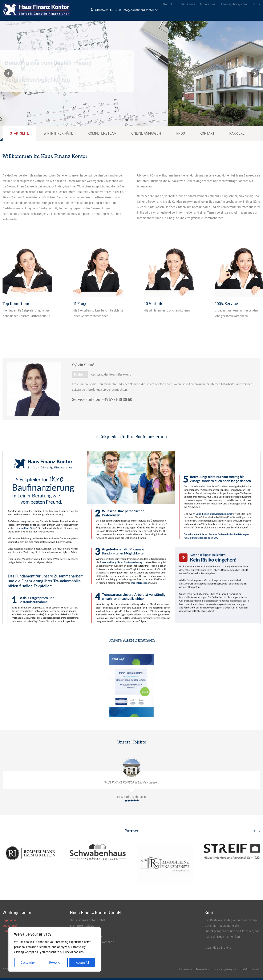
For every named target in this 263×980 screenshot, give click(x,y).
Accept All (82, 963)
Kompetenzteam (102, 133)
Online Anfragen (146, 133)
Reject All (55, 963)
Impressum (207, 4)
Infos (180, 133)
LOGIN (256, 4)
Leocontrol (10, 926)
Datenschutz (187, 4)
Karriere (237, 133)
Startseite (19, 133)
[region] (55, 949)
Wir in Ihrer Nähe (58, 133)
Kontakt (169, 4)
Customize (28, 963)
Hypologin (9, 920)
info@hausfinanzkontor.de (140, 10)
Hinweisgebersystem (233, 4)
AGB (245, 969)
